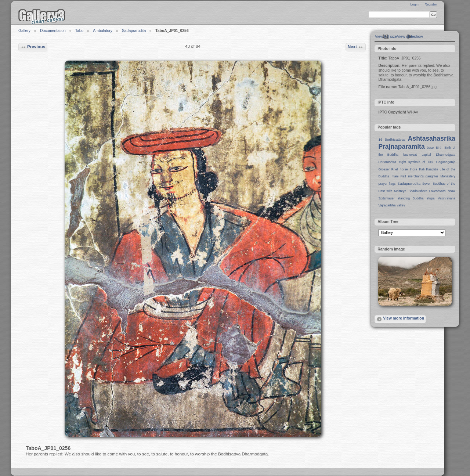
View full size (386, 37)
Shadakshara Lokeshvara (427, 191)
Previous (33, 47)
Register (431, 4)
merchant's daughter (423, 176)
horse (404, 169)
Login (414, 4)
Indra (413, 169)
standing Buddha (411, 198)
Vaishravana (446, 198)
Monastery (448, 176)
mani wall (399, 176)
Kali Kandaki (429, 169)
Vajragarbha (387, 205)
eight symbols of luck (416, 162)
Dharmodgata (446, 155)
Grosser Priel (388, 169)
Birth (439, 148)
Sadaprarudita (134, 31)
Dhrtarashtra (387, 162)
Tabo (79, 31)
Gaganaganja (446, 162)
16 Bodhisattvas (392, 139)
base (430, 148)
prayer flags (387, 184)
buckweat (410, 155)
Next (356, 47)
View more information (400, 319)
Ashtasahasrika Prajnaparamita (417, 143)
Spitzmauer (386, 198)
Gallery (24, 31)
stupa (431, 198)
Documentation (53, 31)
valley (401, 205)
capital (426, 155)
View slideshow (410, 37)
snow (452, 191)
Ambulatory (103, 31)
